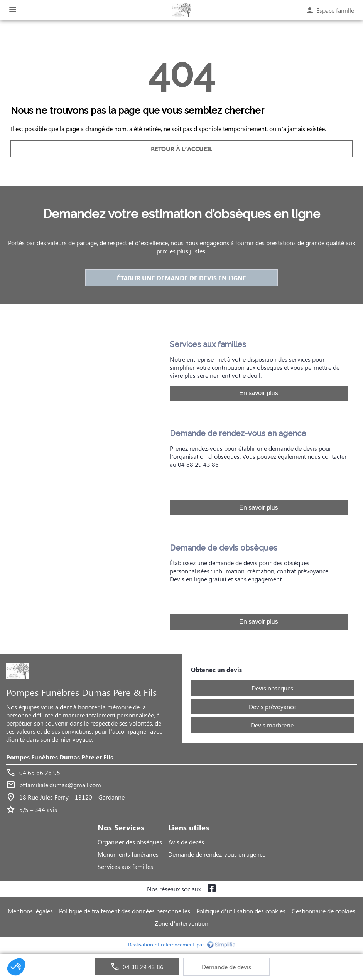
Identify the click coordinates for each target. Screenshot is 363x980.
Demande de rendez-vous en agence (217, 854)
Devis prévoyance (272, 706)
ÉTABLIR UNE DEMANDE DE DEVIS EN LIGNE (181, 278)
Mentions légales (30, 911)
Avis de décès (186, 842)
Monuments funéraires (128, 854)
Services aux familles (125, 866)
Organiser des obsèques (130, 842)
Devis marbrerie (272, 725)
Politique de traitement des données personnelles (125, 911)
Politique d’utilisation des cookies (241, 911)
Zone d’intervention (181, 923)
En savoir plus (259, 393)
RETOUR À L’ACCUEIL (181, 149)
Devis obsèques (272, 688)
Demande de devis (226, 967)
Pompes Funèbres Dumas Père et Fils (60, 757)
